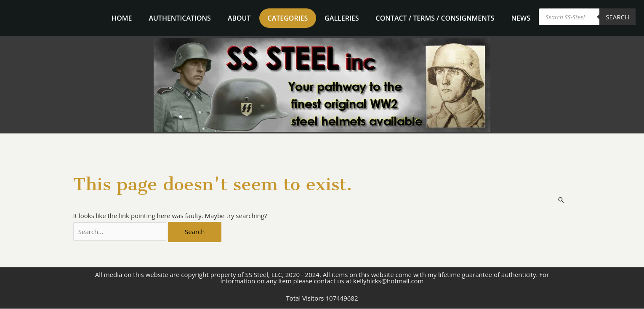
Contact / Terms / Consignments (435, 18)
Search (617, 17)
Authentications (180, 18)
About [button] (239, 18)
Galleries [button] (342, 18)
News (521, 18)
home (122, 18)
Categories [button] (288, 18)
